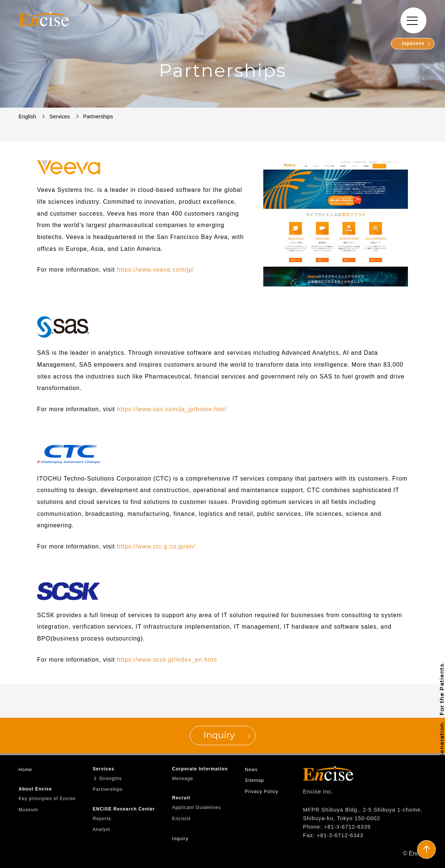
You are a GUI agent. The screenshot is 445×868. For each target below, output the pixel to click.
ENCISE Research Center (124, 809)
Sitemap (254, 780)
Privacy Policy (261, 792)
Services (103, 769)
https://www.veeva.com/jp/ (155, 270)
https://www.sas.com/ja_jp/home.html (172, 409)
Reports (102, 819)
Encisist (181, 819)
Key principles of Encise (47, 799)
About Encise (35, 789)
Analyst (101, 829)
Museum (28, 810)
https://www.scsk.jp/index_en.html (167, 660)
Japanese (412, 43)
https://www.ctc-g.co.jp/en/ (156, 546)
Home (25, 770)
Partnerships (108, 789)
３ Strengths (107, 779)
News (251, 770)
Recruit (181, 798)
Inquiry (180, 839)
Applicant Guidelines (197, 808)
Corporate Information (200, 769)
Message (183, 779)
